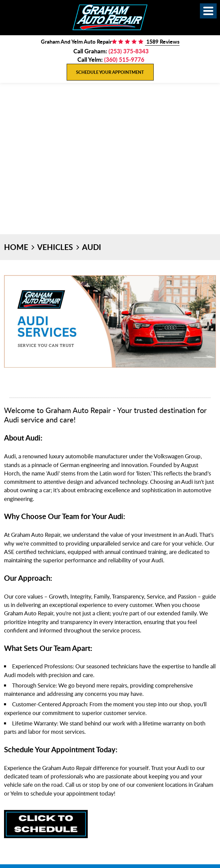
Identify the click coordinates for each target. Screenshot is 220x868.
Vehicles (55, 247)
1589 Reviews (162, 42)
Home (16, 247)
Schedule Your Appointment (110, 72)
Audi (92, 247)
